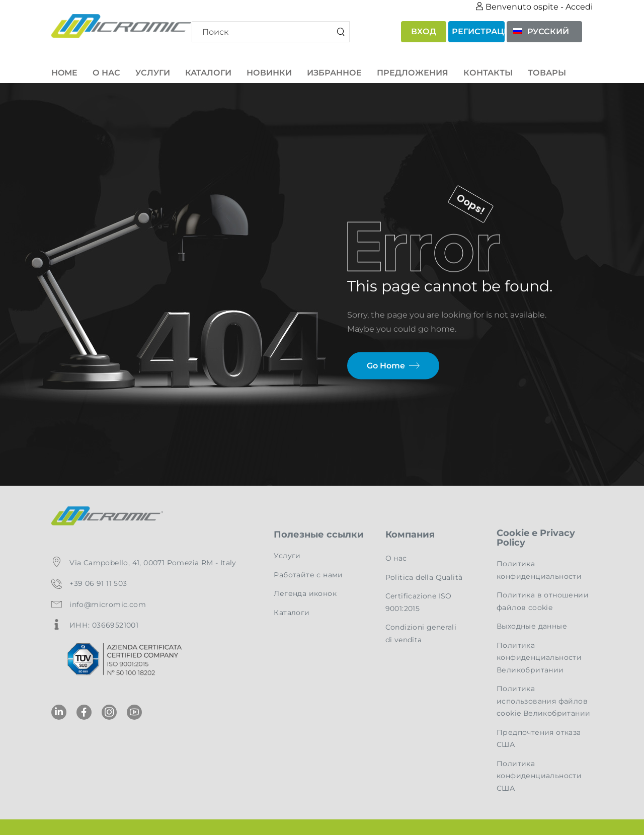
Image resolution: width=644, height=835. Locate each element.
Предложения (413, 73)
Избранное (334, 73)
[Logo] (119, 26)
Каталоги (208, 73)
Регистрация (478, 31)
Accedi (579, 7)
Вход (424, 31)
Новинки (269, 73)
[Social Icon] (59, 712)
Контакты (488, 73)
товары (547, 73)
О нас (106, 73)
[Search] (271, 32)
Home (64, 73)
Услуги (153, 73)
